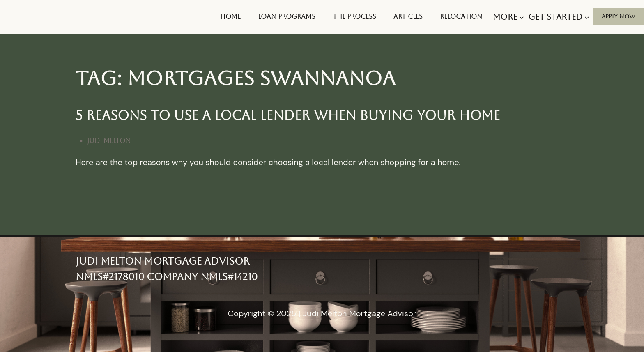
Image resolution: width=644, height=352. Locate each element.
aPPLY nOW (619, 16)
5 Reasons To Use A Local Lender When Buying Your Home (288, 115)
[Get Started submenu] (559, 17)
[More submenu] (508, 17)
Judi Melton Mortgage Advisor (162, 261)
